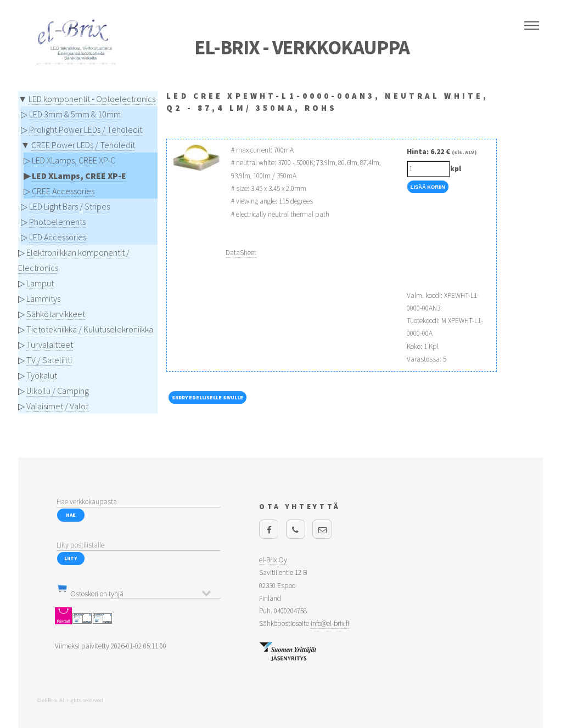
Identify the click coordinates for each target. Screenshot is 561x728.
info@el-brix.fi (330, 623)
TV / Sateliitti (49, 360)
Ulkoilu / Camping (58, 391)
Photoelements (57, 222)
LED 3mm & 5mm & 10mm (75, 114)
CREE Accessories (63, 191)
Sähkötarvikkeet (56, 314)
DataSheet (241, 253)
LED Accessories (58, 237)
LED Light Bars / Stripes (69, 206)
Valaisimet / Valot (57, 406)
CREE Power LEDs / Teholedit (83, 145)
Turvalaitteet (50, 345)
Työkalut (42, 375)
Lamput (40, 283)
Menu (532, 26)
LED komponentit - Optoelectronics (92, 99)
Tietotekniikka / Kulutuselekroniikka (90, 329)
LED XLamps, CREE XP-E (79, 176)
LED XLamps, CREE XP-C (74, 160)
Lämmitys (43, 298)
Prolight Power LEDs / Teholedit (86, 129)
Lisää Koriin (428, 187)
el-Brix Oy (273, 560)
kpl (456, 169)
